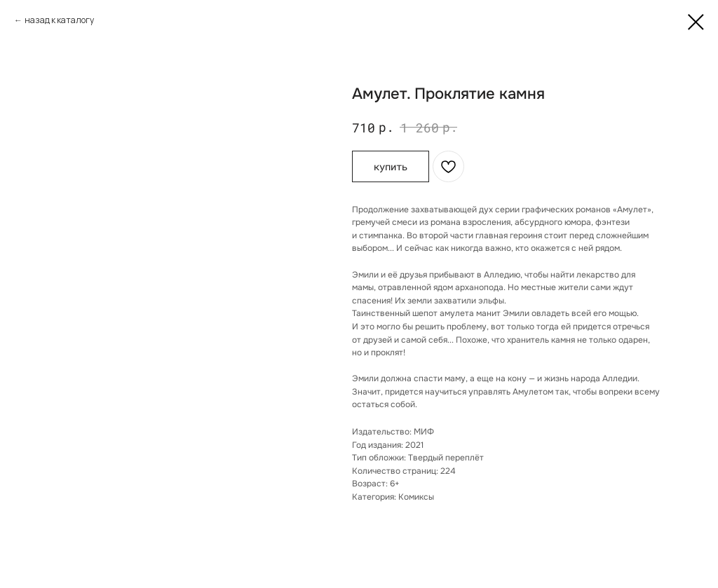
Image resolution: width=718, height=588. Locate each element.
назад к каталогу (59, 20)
